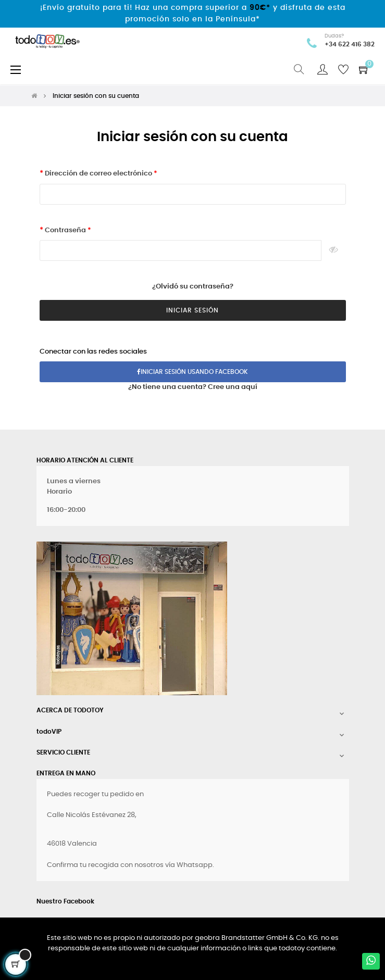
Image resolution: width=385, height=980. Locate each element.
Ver (334, 250)
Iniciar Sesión (192, 310)
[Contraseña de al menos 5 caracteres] (181, 250)
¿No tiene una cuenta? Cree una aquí (193, 387)
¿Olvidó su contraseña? (193, 287)
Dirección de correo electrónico (98, 174)
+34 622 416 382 (350, 44)
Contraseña (65, 230)
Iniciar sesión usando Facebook (192, 372)
